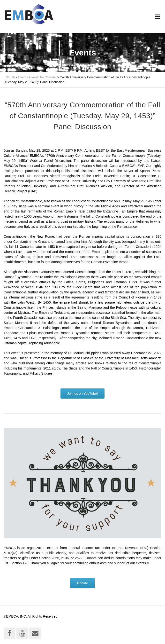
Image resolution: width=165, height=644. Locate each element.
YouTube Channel (44, 77)
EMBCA (9, 77)
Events (23, 77)
